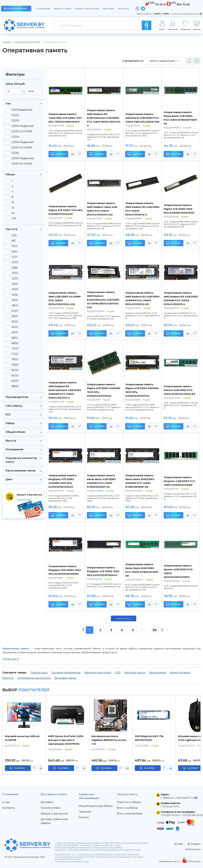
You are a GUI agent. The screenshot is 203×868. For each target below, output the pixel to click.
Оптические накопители (34, 678)
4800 (15, 306)
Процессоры (39, 673)
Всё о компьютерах (130, 814)
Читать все (11, 659)
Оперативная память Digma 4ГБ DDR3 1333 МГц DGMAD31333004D (66, 210)
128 (14, 218)
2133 (14, 257)
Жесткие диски (135, 673)
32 (13, 208)
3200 (15, 279)
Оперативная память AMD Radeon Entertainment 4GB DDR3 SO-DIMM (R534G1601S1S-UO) (103, 300)
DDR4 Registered (23, 142)
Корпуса (8, 678)
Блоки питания (180, 673)
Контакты (123, 9)
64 (13, 213)
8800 (15, 386)
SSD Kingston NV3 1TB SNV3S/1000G (149, 738)
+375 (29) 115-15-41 (170, 815)
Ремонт (84, 817)
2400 (15, 262)
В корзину (58, 154)
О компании (43, 9)
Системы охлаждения (66, 673)
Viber (179, 844)
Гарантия (85, 812)
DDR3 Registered (23, 126)
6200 (15, 327)
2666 (15, 268)
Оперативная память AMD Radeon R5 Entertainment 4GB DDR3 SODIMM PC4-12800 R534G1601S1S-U (65, 390)
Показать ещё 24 (124, 618)
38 (154, 630)
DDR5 (15, 153)
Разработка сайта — (170, 861)
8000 (15, 370)
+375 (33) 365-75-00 (192, 815)
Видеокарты (158, 673)
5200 (15, 311)
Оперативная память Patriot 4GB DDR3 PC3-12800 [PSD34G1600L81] (179, 390)
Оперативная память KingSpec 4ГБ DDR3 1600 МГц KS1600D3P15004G (103, 571)
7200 (15, 354)
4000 (15, 289)
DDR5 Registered (23, 158)
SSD (118, 673)
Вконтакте (193, 849)
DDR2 (15, 115)
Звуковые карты (65, 678)
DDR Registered (22, 110)
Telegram (194, 844)
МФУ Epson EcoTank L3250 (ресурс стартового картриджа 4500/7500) (66, 740)
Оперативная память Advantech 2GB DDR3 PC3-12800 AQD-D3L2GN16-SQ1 (142, 118)
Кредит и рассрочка (87, 9)
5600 (15, 316)
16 (13, 202)
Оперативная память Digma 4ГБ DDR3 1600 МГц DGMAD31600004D (179, 209)
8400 (15, 381)
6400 (15, 332)
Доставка (108, 9)
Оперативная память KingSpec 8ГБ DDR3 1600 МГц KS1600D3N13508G (65, 570)
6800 (15, 343)
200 (14, 235)
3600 (15, 284)
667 (14, 241)
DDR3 (15, 121)
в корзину (20, 768)
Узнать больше (24, 499)
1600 (15, 252)
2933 (15, 273)
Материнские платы (98, 673)
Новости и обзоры (129, 802)
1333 (14, 246)
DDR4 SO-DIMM (22, 148)
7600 (15, 359)
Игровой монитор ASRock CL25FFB (22, 738)
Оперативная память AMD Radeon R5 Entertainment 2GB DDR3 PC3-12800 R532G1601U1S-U (104, 118)
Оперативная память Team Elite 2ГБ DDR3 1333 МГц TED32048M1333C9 (65, 118)
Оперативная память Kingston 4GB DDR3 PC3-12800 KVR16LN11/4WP (180, 481)
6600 (15, 338)
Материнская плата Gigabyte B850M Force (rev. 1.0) (109, 740)
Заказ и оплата (63, 9)
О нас (6, 802)
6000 (15, 322)
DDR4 (15, 137)
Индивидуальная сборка (96, 806)
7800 (15, 365)
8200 (15, 376)
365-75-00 (183, 5)
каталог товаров (15, 9)
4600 (15, 300)
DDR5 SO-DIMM (22, 164)
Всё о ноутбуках (127, 808)
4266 (15, 295)
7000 (15, 349)
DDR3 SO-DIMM (22, 131)
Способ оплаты (51, 808)
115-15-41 (160, 5)
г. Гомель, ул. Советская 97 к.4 (186, 14)
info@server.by (81, 862)
